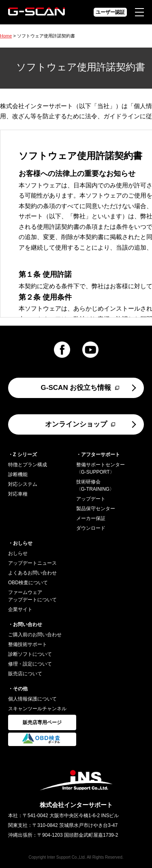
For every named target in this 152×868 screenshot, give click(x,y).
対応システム (23, 484)
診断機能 (18, 474)
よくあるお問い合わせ (32, 573)
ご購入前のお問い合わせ (35, 635)
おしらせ (18, 553)
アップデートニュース (32, 563)
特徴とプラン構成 (28, 465)
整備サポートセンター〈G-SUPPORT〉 (101, 468)
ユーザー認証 (110, 12)
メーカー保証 (91, 518)
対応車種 (18, 494)
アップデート (91, 499)
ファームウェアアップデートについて (32, 596)
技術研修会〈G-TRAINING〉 (95, 485)
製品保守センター (96, 509)
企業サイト (20, 609)
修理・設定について (30, 664)
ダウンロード (91, 528)
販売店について (25, 674)
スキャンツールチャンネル (37, 709)
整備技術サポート (28, 644)
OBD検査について (28, 583)
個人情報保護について (32, 699)
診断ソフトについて (30, 654)
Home (6, 36)
